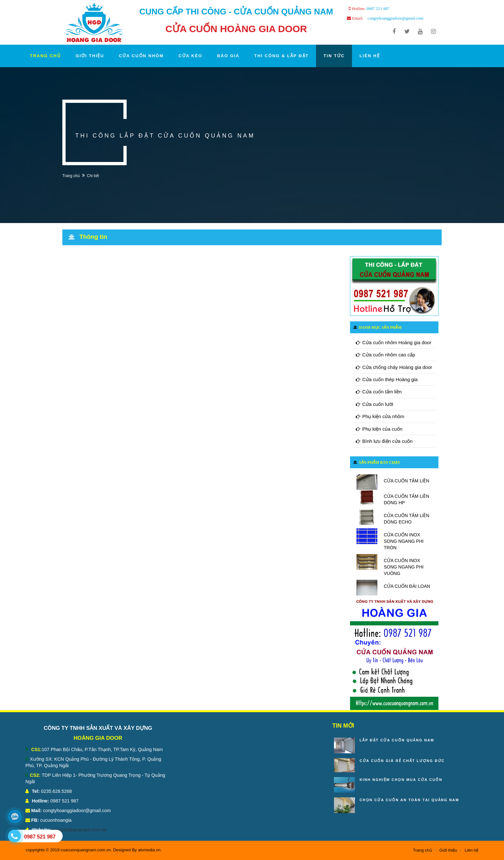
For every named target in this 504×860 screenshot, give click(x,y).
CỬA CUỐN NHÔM (141, 56)
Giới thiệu (448, 850)
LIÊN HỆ (370, 56)
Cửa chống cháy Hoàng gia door (394, 367)
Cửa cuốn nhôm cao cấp (386, 355)
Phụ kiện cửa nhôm (380, 416)
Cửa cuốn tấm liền (379, 392)
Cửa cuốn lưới (374, 404)
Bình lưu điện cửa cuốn (384, 441)
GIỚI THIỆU (90, 56)
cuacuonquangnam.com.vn (79, 830)
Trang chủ (71, 176)
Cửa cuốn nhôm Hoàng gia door (394, 342)
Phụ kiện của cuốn (379, 429)
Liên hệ (472, 850)
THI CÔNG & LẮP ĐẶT (281, 56)
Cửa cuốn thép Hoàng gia (387, 379)
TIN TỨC (334, 56)
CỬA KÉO (190, 56)
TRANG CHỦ (45, 56)
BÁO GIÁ (228, 56)
